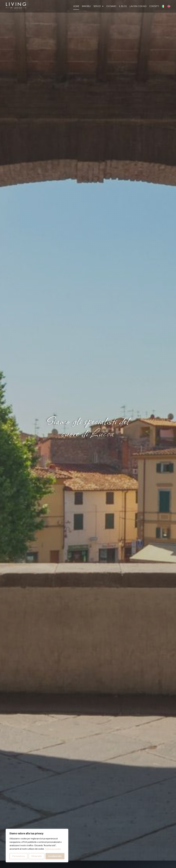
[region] (37, 846)
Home (76, 6)
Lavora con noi (138, 6)
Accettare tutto (55, 856)
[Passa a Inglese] (169, 6)
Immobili (86, 6)
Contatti (154, 6)
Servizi (98, 6)
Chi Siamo (111, 6)
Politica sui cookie (53, 849)
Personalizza (18, 856)
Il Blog (123, 6)
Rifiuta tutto (36, 856)
